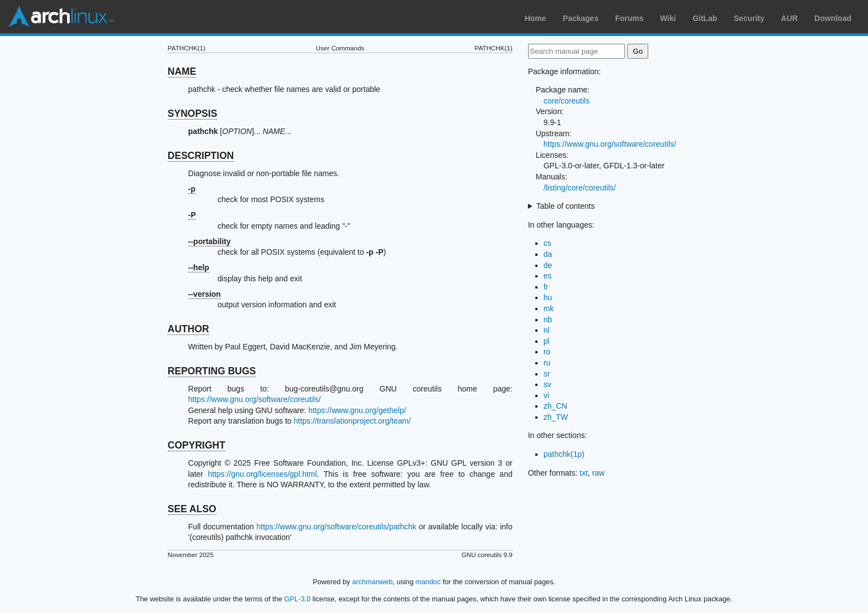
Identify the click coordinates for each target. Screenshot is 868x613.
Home (536, 18)
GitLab (705, 18)
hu (548, 297)
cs (547, 243)
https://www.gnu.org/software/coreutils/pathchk (336, 527)
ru (547, 363)
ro (547, 352)
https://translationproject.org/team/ (352, 421)
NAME (182, 71)
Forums (629, 18)
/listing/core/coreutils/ (580, 188)
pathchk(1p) (564, 454)
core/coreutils (567, 101)
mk (549, 308)
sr (547, 374)
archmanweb (372, 582)
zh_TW (556, 417)
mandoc (428, 582)
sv (547, 384)
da (548, 254)
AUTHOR (188, 329)
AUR (789, 18)
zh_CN (556, 406)
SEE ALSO (192, 509)
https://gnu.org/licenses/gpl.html (262, 474)
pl (547, 341)
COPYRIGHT (197, 445)
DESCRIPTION (201, 156)
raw (599, 473)
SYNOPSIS (192, 114)
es (548, 276)
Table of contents (566, 206)
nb (548, 320)
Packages (581, 18)
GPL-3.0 (297, 599)
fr (546, 287)
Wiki (668, 18)
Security (749, 18)
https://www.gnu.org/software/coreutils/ (255, 399)
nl (547, 330)
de (548, 265)
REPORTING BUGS (212, 371)
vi (546, 395)
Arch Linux (61, 17)
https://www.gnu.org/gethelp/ (357, 410)
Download (833, 18)
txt (584, 473)
